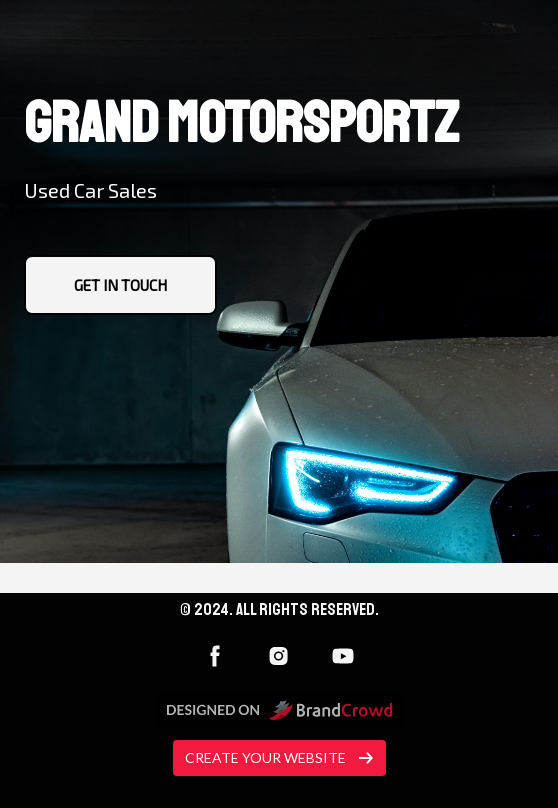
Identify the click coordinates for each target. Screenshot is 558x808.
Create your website (279, 757)
